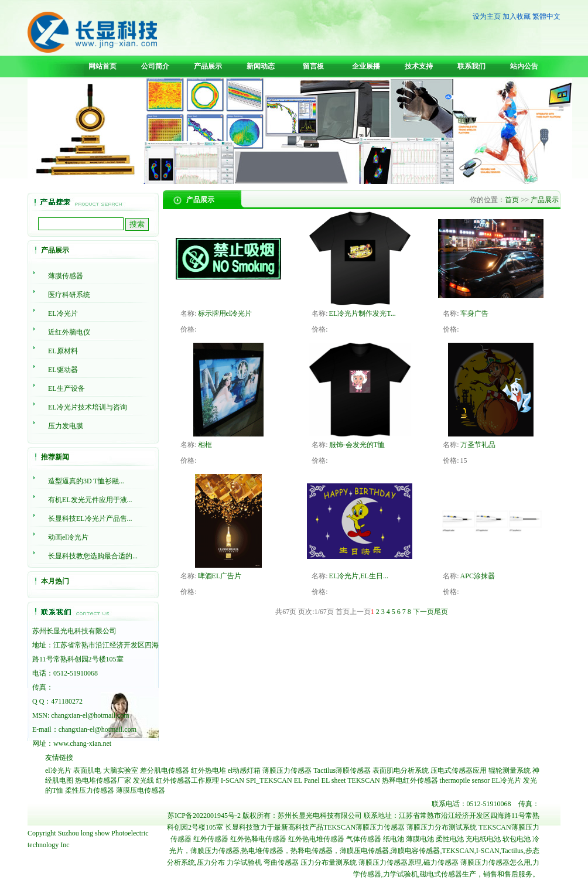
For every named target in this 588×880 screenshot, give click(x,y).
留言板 (313, 66)
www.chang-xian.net (82, 743)
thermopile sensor (465, 780)
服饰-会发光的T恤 (357, 445)
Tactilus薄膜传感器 (342, 770)
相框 (205, 445)
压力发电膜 (66, 426)
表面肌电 (87, 770)
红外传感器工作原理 (187, 780)
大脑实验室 (121, 770)
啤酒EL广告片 (220, 576)
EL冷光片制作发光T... (363, 313)
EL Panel (307, 780)
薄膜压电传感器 (141, 790)
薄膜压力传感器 (287, 770)
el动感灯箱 (245, 770)
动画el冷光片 (68, 537)
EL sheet (334, 780)
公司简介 (155, 66)
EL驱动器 (63, 370)
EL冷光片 (63, 313)
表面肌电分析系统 (401, 770)
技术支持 (419, 66)
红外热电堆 (208, 770)
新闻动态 (261, 66)
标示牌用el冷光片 (225, 313)
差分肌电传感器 (165, 770)
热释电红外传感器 (410, 780)
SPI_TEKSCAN (269, 780)
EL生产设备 (66, 388)
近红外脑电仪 (69, 332)
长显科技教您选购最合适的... (93, 556)
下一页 (423, 612)
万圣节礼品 (478, 445)
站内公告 (524, 66)
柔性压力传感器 (90, 790)
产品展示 (208, 66)
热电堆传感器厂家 (103, 780)
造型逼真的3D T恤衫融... (86, 481)
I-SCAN (233, 780)
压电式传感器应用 (459, 770)
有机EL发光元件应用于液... (90, 500)
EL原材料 (63, 351)
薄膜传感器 (66, 276)
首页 (512, 200)
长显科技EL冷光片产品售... (90, 519)
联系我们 (471, 66)
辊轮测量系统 (510, 770)
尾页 (441, 612)
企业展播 (366, 66)
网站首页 (102, 66)
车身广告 (474, 313)
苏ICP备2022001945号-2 (204, 816)
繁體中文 (546, 16)
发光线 (143, 780)
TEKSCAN (363, 780)
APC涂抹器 (478, 576)
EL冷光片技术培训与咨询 (88, 407)
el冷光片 (58, 770)
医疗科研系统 (69, 295)
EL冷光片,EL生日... (359, 576)
